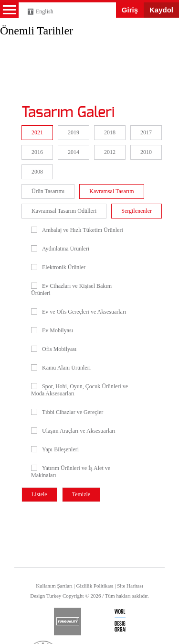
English (45, 11)
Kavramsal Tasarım (111, 191)
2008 (37, 172)
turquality (68, 622)
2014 (74, 152)
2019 (74, 132)
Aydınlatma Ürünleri (60, 249)
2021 (37, 132)
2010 (146, 152)
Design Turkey (24, 35)
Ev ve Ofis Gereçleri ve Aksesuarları (79, 312)
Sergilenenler (137, 211)
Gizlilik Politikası (95, 586)
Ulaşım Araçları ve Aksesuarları (73, 431)
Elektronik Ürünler (58, 267)
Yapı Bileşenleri (55, 449)
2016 (37, 152)
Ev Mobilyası (52, 330)
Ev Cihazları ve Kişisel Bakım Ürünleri (71, 289)
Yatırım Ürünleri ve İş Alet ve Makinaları (71, 472)
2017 (146, 132)
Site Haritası (130, 586)
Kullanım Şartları (54, 586)
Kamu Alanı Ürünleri (61, 368)
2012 (110, 152)
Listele (39, 494)
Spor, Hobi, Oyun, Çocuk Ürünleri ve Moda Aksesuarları (79, 390)
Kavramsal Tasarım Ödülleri (64, 211)
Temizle (81, 494)
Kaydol (161, 10)
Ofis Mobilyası (54, 349)
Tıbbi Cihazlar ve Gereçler (67, 412)
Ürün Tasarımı (48, 191)
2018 (110, 132)
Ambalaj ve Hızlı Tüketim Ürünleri (77, 230)
